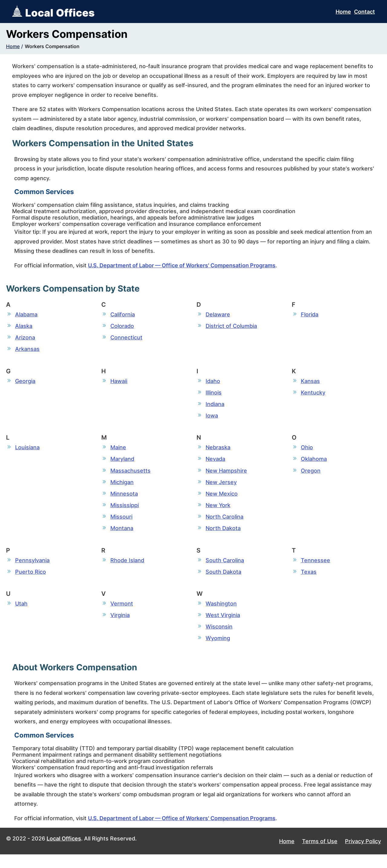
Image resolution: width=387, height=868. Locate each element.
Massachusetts (130, 477)
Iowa (212, 420)
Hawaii (119, 383)
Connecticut (126, 339)
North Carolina (224, 525)
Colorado (122, 327)
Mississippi (125, 513)
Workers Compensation (52, 46)
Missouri (121, 525)
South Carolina (225, 570)
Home (343, 12)
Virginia (120, 627)
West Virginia (223, 627)
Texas (309, 582)
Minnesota (124, 501)
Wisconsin (219, 639)
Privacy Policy (363, 855)
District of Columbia (231, 327)
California (123, 314)
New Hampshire (226, 477)
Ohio (307, 452)
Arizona (25, 339)
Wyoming (218, 651)
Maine (118, 452)
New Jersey (221, 489)
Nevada (215, 465)
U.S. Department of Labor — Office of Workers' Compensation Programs (182, 265)
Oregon (311, 477)
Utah (21, 614)
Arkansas (27, 351)
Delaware (218, 314)
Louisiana (27, 452)
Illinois (214, 396)
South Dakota (223, 582)
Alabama (26, 314)
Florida (310, 314)
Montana (122, 538)
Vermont (122, 614)
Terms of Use (320, 855)
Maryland (122, 465)
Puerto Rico (31, 582)
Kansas (310, 383)
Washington (221, 614)
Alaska (24, 327)
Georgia (25, 383)
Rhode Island (127, 570)
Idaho (213, 383)
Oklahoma (314, 465)
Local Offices (64, 852)
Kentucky (313, 396)
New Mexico (222, 501)
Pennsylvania (32, 570)
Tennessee (315, 570)
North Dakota (223, 538)
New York (218, 513)
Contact (364, 12)
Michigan (122, 489)
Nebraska (218, 452)
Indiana (215, 408)
